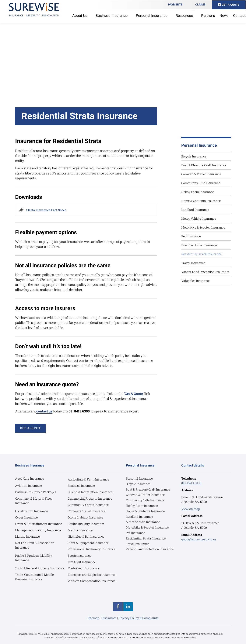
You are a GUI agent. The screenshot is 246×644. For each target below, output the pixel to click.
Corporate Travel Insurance (87, 511)
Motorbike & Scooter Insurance (203, 227)
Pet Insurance (191, 236)
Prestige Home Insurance (199, 245)
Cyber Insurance (27, 517)
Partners (208, 15)
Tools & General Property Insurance (40, 568)
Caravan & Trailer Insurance (201, 174)
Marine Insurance (28, 536)
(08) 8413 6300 (191, 483)
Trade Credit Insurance (84, 568)
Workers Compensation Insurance (92, 581)
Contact (240, 15)
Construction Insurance (32, 511)
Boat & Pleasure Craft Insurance (204, 165)
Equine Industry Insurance (87, 524)
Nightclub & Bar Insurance (86, 536)
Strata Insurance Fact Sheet (46, 210)
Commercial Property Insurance (90, 498)
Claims (201, 4)
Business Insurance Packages (36, 492)
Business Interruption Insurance (91, 492)
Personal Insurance (140, 478)
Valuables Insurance (196, 281)
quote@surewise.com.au (199, 539)
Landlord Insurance (195, 210)
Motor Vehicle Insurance (199, 218)
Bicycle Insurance (194, 156)
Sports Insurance (80, 555)
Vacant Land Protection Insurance (205, 272)
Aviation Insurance (29, 486)
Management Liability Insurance (38, 530)
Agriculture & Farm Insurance (89, 479)
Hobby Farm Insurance (198, 192)
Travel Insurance (193, 263)
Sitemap (93, 618)
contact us (44, 411)
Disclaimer (109, 618)
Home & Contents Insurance (201, 201)
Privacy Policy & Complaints (139, 618)
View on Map (191, 509)
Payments (176, 4)
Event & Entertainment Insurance (39, 524)
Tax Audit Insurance (82, 562)
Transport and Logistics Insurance (92, 575)
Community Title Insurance (201, 183)
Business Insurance (82, 486)
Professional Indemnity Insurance (92, 549)
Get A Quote (231, 4)
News (224, 15)
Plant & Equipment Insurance (88, 543)
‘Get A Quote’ (134, 394)
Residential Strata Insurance (201, 254)
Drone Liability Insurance (86, 517)
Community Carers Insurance (89, 505)
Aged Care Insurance (30, 478)
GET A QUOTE (30, 428)
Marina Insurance (80, 530)
